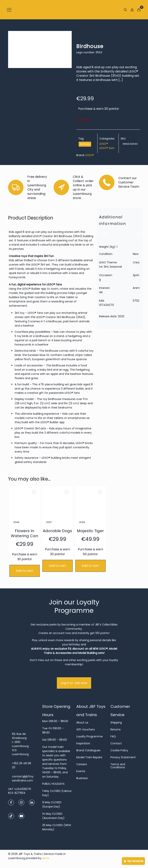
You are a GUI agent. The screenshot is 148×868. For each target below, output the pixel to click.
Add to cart (24, 571)
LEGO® (104, 144)
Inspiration (83, 743)
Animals (85, 144)
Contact (116, 743)
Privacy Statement (123, 757)
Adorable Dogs (57, 531)
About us (82, 722)
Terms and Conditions (118, 766)
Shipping (116, 722)
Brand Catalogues (88, 750)
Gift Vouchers (86, 729)
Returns (116, 729)
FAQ (113, 736)
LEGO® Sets (107, 148)
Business (82, 778)
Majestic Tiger (90, 531)
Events (81, 771)
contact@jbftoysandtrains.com (23, 778)
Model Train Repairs (89, 757)
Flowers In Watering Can (24, 533)
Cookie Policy (119, 750)
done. (46, 858)
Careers (82, 764)
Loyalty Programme (90, 736)
